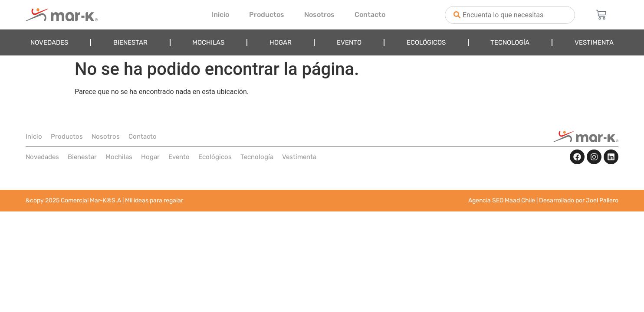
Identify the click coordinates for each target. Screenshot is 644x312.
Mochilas (208, 42)
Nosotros (319, 15)
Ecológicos (426, 42)
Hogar (281, 42)
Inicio (220, 15)
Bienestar (130, 42)
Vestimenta (594, 42)
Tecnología (510, 42)
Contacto (370, 15)
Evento (349, 42)
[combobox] (510, 15)
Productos (267, 15)
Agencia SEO (486, 200)
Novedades (49, 42)
